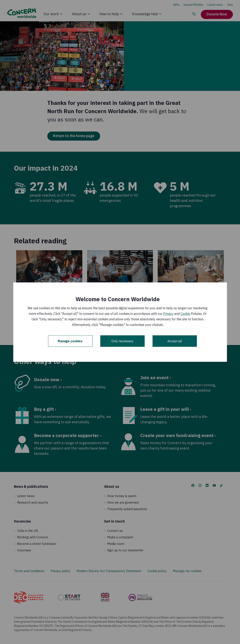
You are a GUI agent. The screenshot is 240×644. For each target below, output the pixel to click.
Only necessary (122, 341)
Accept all (175, 341)
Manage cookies (70, 341)
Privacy (168, 314)
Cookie (185, 314)
